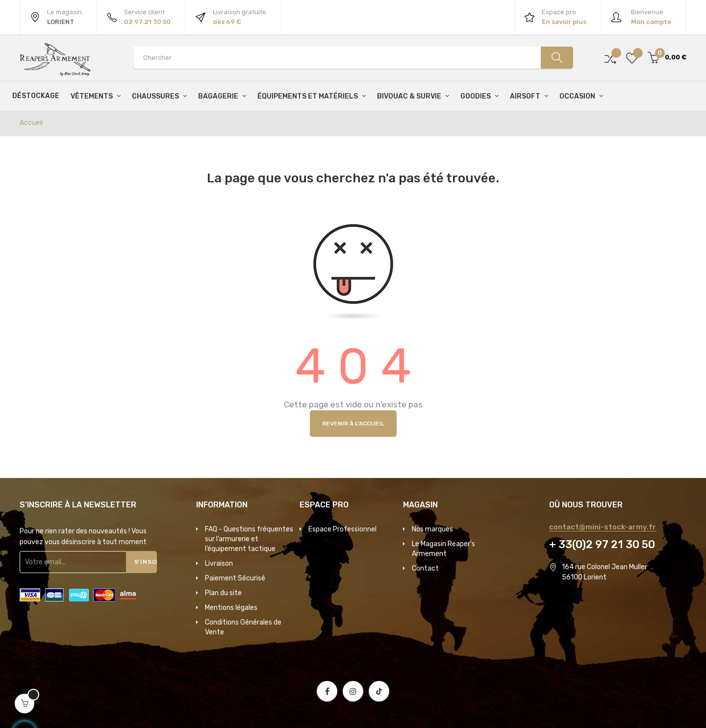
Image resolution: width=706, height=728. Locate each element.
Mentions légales (231, 608)
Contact (425, 568)
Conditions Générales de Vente (243, 627)
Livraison (219, 564)
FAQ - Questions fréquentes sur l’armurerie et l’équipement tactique (249, 539)
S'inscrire (146, 562)
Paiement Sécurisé (235, 578)
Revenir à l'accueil (353, 424)
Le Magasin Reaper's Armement (443, 549)
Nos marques (432, 529)
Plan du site (223, 593)
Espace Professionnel (342, 529)
